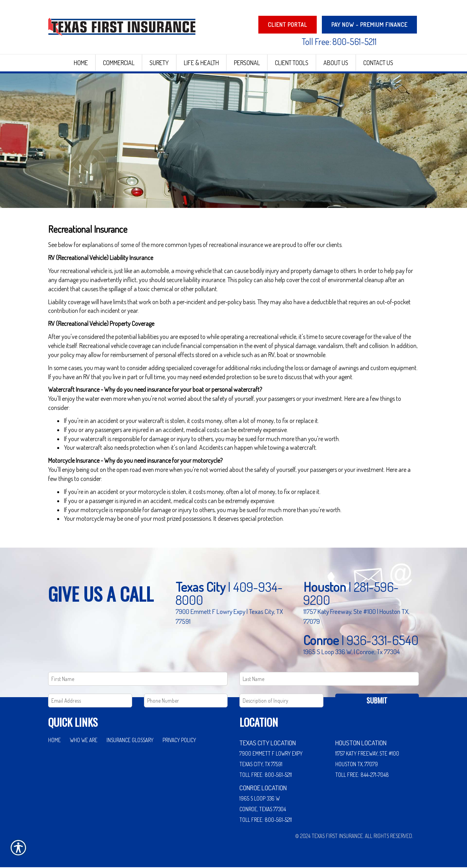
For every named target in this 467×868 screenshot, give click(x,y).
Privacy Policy (179, 741)
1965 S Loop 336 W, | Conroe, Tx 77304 (352, 652)
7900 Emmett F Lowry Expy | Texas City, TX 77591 (229, 617)
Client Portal (288, 25)
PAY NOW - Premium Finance (369, 25)
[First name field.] (138, 680)
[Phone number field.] (186, 701)
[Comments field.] (281, 701)
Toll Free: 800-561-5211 (339, 41)
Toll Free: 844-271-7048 (362, 775)
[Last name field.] (329, 680)
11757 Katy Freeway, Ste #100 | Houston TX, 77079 (356, 617)
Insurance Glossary (130, 741)
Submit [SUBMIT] (377, 701)
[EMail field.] (90, 701)
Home (54, 741)
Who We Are (84, 741)
